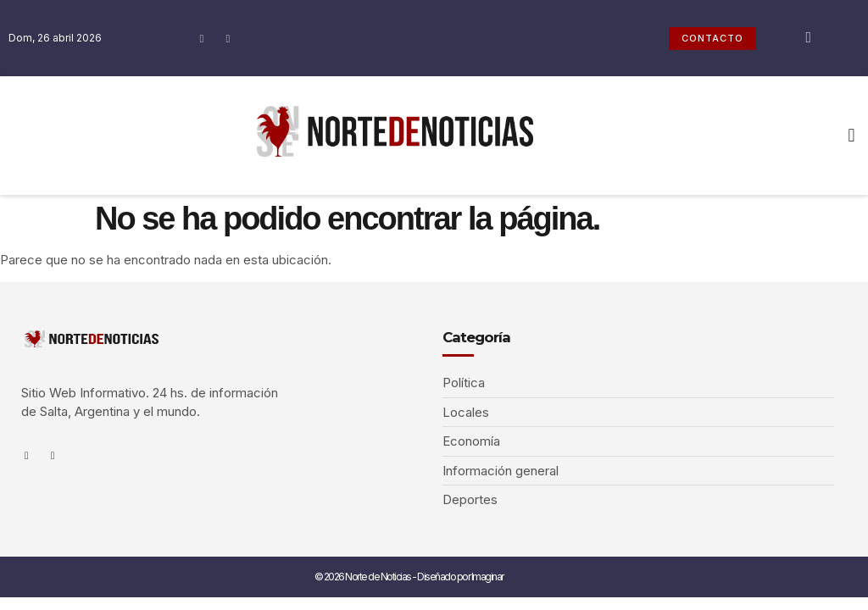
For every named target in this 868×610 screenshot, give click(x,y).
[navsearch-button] (794, 38)
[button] (851, 136)
